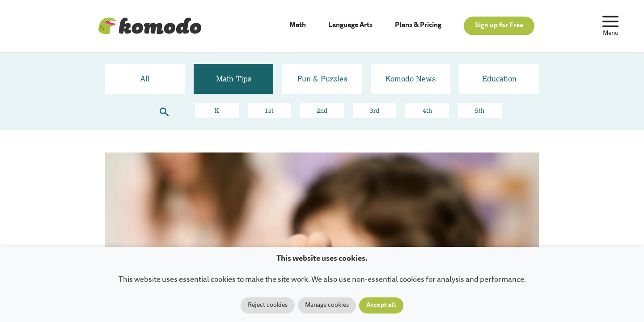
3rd (375, 110)
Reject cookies (268, 305)
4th (427, 110)
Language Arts (350, 25)
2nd (322, 110)
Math (298, 25)
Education (499, 78)
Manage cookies (327, 305)
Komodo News (411, 78)
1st (269, 110)
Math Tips (234, 78)
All (145, 78)
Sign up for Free (499, 26)
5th (480, 110)
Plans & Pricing (418, 25)
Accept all (381, 305)
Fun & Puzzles (322, 78)
